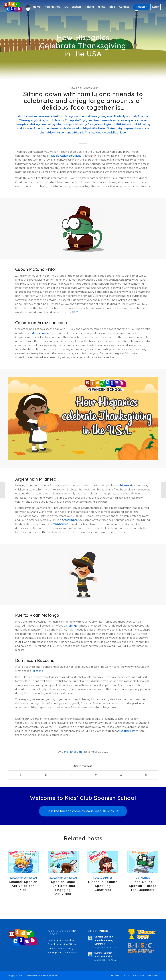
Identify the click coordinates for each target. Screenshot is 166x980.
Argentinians (70, 520)
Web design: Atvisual (50, 976)
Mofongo (72, 626)
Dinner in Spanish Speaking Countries (103, 886)
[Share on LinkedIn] (121, 775)
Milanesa (125, 485)
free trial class (127, 731)
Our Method (143, 878)
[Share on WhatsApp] (71, 775)
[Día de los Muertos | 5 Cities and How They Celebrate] (2, 490)
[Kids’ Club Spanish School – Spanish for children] (13, 7)
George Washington (100, 124)
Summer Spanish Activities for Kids (23, 886)
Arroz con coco (41, 333)
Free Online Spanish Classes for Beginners (143, 886)
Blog (12, 878)
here (75, 312)
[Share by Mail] (146, 775)
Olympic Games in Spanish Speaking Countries (104, 940)
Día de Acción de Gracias (66, 156)
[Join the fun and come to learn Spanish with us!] (83, 811)
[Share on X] (45, 775)
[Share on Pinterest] (96, 775)
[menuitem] (37, 7)
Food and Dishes (103, 878)
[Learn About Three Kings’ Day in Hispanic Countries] (164, 490)
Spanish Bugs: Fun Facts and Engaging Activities (63, 888)
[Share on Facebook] (20, 775)
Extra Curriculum (27, 878)
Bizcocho (37, 671)
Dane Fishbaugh (72, 752)
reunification (60, 524)
